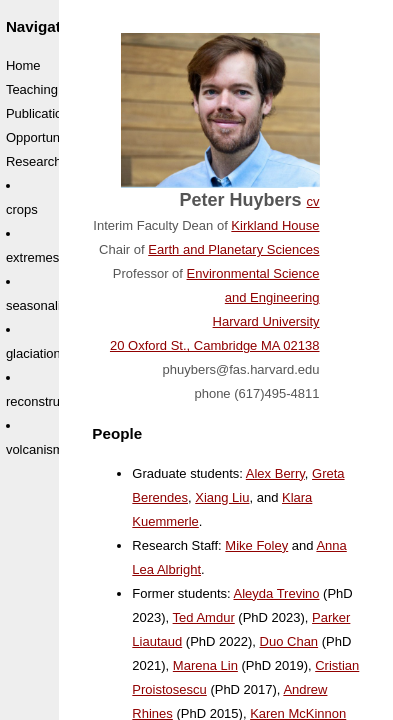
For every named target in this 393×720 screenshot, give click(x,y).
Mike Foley (256, 545)
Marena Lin (205, 665)
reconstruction (47, 401)
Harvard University (266, 321)
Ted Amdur (204, 617)
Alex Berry (275, 473)
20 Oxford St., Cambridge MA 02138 (215, 345)
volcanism (35, 449)
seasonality (38, 305)
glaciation (33, 353)
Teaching (32, 89)
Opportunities (44, 137)
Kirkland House (275, 225)
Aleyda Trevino (277, 593)
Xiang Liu (222, 497)
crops (22, 209)
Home (23, 65)
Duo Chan (289, 641)
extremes (32, 257)
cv (313, 201)
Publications (41, 113)
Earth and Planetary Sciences (233, 249)
